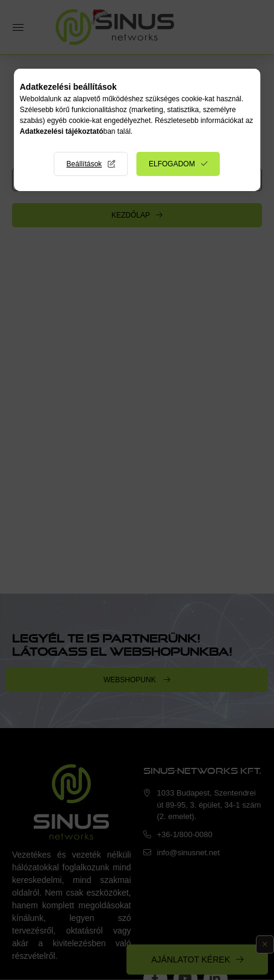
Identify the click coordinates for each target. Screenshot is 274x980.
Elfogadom (172, 164)
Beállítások (84, 164)
